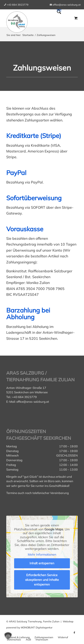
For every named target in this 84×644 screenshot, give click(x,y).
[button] (8, 636)
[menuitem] (18, 5)
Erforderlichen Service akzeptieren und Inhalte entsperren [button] (42, 580)
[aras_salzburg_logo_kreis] (17, 21)
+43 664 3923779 (18, 5)
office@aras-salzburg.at (67, 5)
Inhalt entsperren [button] (42, 563)
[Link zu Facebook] (74, 633)
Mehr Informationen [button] (42, 555)
